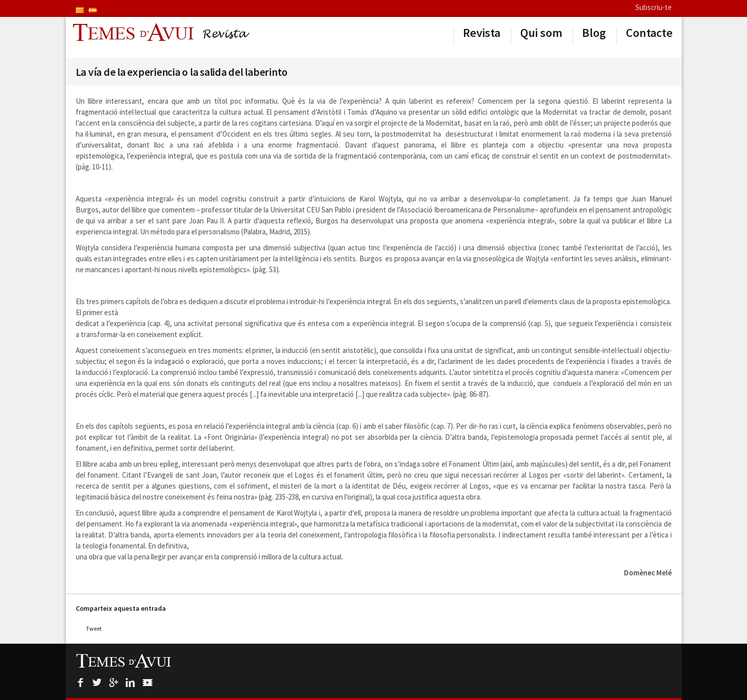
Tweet (94, 628)
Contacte (649, 33)
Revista (482, 33)
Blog (594, 33)
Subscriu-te (654, 7)
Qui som (541, 33)
